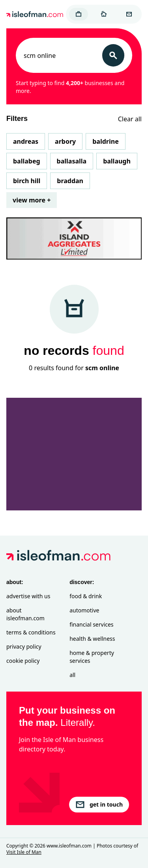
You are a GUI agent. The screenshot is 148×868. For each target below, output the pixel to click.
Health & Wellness (92, 639)
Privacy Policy (24, 646)
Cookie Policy (23, 661)
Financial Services (91, 624)
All (72, 675)
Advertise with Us (28, 596)
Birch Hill (27, 181)
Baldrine (105, 141)
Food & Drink (86, 596)
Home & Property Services (92, 657)
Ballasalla (72, 161)
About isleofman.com (25, 614)
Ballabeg (27, 161)
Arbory (65, 141)
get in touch (99, 805)
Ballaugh (117, 161)
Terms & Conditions (31, 632)
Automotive (84, 610)
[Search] (113, 55)
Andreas (26, 141)
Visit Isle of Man (24, 852)
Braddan (70, 181)
